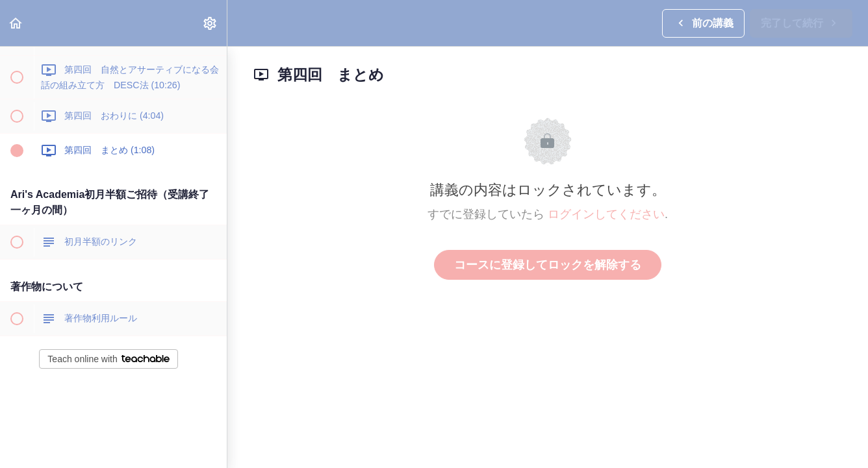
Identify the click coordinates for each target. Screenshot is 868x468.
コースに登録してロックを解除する (548, 265)
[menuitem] (211, 23)
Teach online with (108, 359)
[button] (16, 23)
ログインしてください (606, 214)
